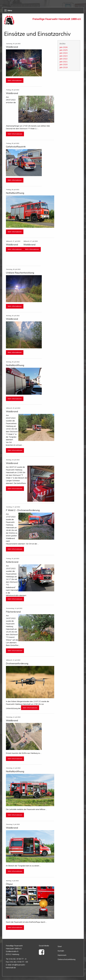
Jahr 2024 (63, 53)
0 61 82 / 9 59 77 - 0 (18, 959)
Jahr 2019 (63, 67)
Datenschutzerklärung (67, 959)
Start (60, 946)
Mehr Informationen (15, 81)
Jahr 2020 (63, 64)
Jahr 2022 (63, 59)
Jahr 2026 (63, 47)
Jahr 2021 (63, 62)
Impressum (62, 955)
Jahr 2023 (63, 56)
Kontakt (61, 951)
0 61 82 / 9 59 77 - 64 (19, 962)
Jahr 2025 (63, 50)
